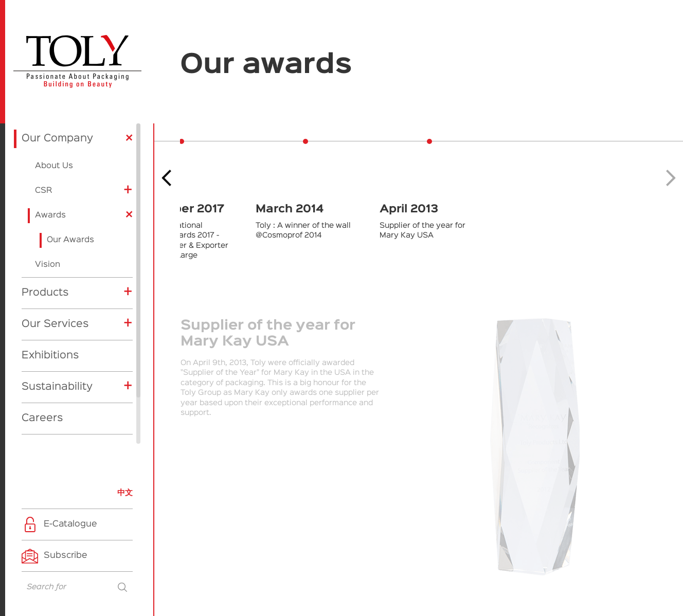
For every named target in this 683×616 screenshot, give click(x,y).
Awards (50, 162)
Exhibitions (50, 302)
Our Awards (70, 187)
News (36, 427)
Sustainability (57, 333)
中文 (125, 493)
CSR (43, 137)
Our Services (55, 270)
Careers (42, 365)
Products (45, 239)
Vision (48, 211)
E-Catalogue (70, 524)
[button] (671, 178)
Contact (42, 396)
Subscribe (66, 556)
